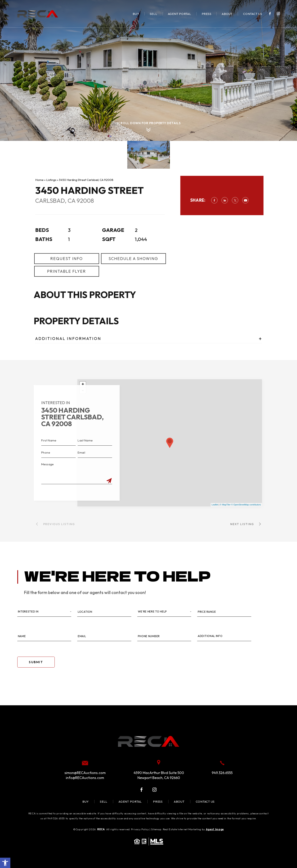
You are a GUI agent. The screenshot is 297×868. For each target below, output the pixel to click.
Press (207, 14)
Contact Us (253, 14)
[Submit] (99, 481)
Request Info (67, 269)
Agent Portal (180, 14)
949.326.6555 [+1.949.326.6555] (222, 773)
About (227, 14)
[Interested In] (44, 612)
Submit (36, 662)
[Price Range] (224, 612)
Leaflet (215, 505)
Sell (154, 14)
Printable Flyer (67, 281)
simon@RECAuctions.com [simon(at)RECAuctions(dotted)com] (85, 773)
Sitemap (156, 829)
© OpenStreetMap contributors (246, 505)
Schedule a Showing (133, 269)
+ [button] (83, 385)
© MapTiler (225, 505)
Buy (136, 14)
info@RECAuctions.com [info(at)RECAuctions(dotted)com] (85, 778)
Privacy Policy (140, 829)
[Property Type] (164, 612)
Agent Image (215, 829)
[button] (5, 863)
